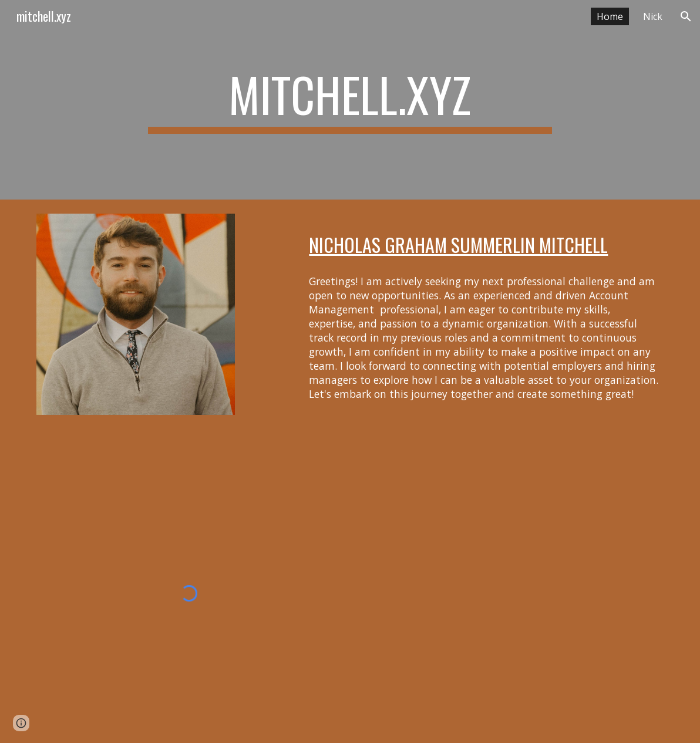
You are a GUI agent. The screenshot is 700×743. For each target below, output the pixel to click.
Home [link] (610, 16)
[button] (686, 16)
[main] (350, 100)
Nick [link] (653, 16)
